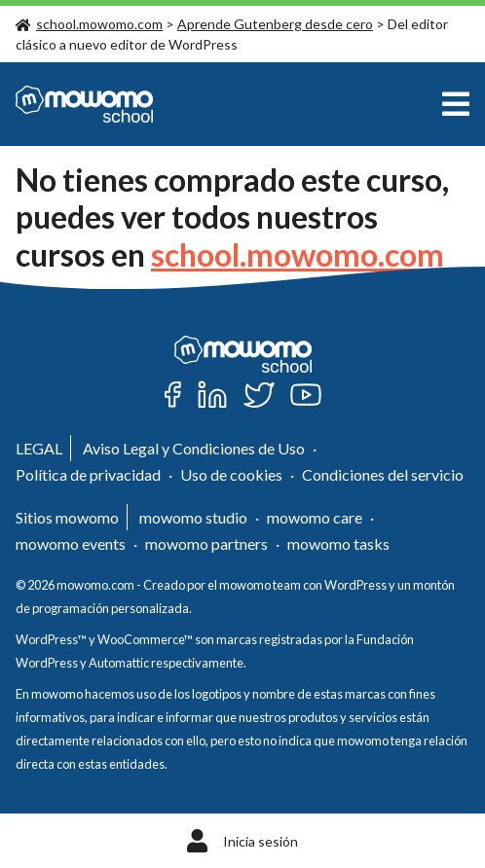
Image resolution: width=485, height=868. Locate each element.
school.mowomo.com (89, 24)
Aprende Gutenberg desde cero (275, 24)
